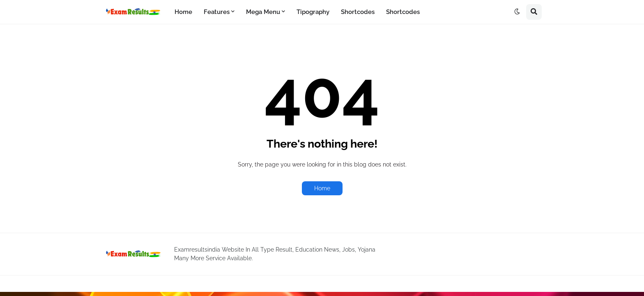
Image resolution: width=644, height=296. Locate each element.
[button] (517, 12)
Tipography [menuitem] (313, 12)
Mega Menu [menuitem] (263, 12)
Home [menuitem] (183, 12)
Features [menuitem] (217, 12)
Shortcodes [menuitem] (358, 12)
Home (322, 188)
